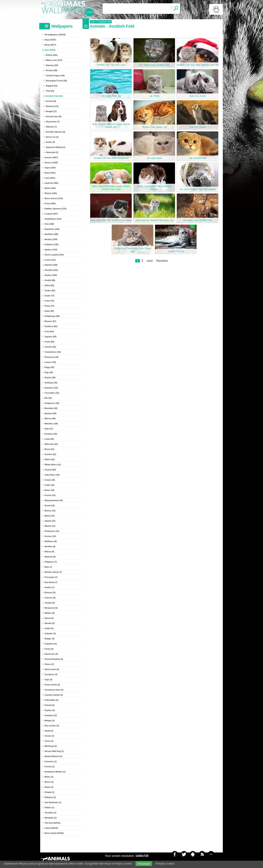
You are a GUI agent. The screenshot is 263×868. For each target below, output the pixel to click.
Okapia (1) (49, 792)
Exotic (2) (50, 142)
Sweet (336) (50, 188)
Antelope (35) (51, 383)
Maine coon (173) (54, 60)
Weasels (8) (50, 557)
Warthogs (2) (51, 746)
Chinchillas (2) (51, 700)
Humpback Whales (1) (55, 772)
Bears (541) (50, 173)
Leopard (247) (51, 214)
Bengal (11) (51, 111)
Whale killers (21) (53, 465)
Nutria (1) (49, 787)
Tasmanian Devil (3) (54, 690)
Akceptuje (144, 864)
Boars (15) (49, 490)
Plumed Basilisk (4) (54, 659)
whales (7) (49, 587)
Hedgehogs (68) (52, 316)
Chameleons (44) (53, 352)
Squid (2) (49, 731)
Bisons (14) (50, 511)
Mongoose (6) (51, 608)
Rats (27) (49, 429)
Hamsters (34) (51, 388)
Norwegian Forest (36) (56, 81)
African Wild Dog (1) (54, 751)
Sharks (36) (50, 378)
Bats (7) (48, 567)
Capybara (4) (51, 644)
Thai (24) (50, 91)
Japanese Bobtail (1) (56, 147)
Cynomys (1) (51, 761)
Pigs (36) (49, 372)
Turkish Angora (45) (55, 76)
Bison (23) (49, 449)
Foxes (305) (50, 203)
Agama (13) (50, 521)
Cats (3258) (50, 50)
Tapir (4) (48, 680)
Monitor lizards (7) (53, 572)
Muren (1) (49, 782)
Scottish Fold (104, 22)
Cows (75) (49, 301)
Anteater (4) (50, 633)
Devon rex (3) (52, 137)
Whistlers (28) (51, 424)
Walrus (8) (49, 552)
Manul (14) (49, 516)
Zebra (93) (49, 285)
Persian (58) (52, 70)
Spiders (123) (51, 250)
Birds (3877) (50, 45)
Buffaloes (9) (51, 541)
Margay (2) (50, 720)
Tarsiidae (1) (50, 813)
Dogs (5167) (50, 40)
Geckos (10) (50, 536)
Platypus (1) (50, 797)
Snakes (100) (51, 275)
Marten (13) (50, 526)
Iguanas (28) (50, 413)
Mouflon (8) (50, 546)
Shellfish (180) (51, 234)
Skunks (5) (50, 623)
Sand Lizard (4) (52, 669)
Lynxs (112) (50, 260)
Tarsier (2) (49, 736)
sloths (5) (49, 628)
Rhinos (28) (50, 418)
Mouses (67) (50, 321)
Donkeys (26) (51, 434)
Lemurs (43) (50, 362)
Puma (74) (49, 306)
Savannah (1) (52, 152)
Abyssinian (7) (53, 122)
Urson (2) (49, 741)
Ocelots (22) (50, 454)
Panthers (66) (51, 326)
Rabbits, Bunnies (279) (55, 209)
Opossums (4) (51, 654)
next (150, 261)
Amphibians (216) (53, 219)
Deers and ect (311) (54, 198)
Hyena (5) (49, 618)
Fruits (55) (49, 342)
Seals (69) (49, 311)
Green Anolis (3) (52, 685)
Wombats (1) (51, 818)
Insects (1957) (51, 157)
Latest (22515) (51, 828)
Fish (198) (49, 224)
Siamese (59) (52, 65)
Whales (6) (50, 613)
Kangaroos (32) (52, 403)
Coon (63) (49, 331)
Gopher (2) (50, 710)
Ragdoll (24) (52, 86)
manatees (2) (51, 715)
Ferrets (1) (49, 767)
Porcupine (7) (51, 577)
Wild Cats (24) (51, 444)
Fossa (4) (49, 649)
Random (162, 261)
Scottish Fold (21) (54, 96)
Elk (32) (48, 398)
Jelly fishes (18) (52, 475)
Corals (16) (50, 480)
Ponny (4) (49, 664)
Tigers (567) (50, 168)
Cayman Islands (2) (54, 695)
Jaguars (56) (50, 337)
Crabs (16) (49, 485)
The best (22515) (52, 823)
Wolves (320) (51, 193)
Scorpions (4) (51, 674)
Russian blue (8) (54, 116)
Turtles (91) (50, 290)
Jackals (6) (50, 603)
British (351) (52, 55)
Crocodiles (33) (52, 393)
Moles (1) (49, 777)
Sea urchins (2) (52, 726)
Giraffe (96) (50, 280)
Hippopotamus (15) (54, 500)
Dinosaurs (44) (52, 357)
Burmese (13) (52, 106)
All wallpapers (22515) (55, 35)
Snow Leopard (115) (54, 255)
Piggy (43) (49, 367)
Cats (93, 22)
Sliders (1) (49, 807)
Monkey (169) (51, 239)
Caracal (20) (50, 470)
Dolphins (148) (52, 244)
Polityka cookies (165, 864)
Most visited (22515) (54, 833)
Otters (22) (50, 459)
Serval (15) (50, 505)
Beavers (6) (50, 592)
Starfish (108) (51, 265)
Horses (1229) (51, 163)
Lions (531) (50, 178)
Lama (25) (49, 439)
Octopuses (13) (52, 531)
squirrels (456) (51, 183)
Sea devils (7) (51, 582)
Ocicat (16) (51, 101)
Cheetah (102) (51, 270)
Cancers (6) (50, 598)
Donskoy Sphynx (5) (56, 132)
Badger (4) (49, 639)
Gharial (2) (49, 705)
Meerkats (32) (51, 408)
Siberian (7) (51, 127)
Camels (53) (50, 347)
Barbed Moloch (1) (53, 756)
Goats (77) (49, 296)
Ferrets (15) (50, 495)
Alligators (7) (51, 562)
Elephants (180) (52, 229)
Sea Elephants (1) (53, 802)
